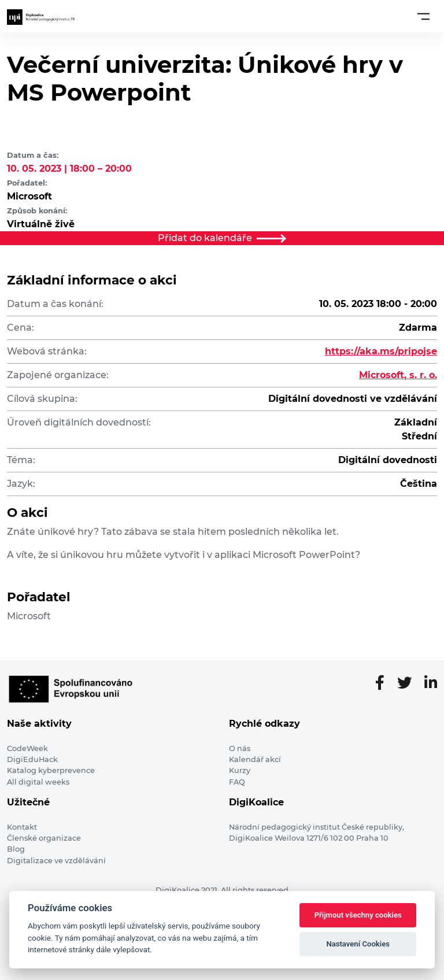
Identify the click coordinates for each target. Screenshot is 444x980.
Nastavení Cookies (358, 944)
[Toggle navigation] (423, 16)
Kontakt (22, 827)
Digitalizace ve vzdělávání (56, 861)
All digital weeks (38, 782)
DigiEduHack (32, 759)
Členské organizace (44, 838)
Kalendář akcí (255, 759)
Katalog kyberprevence (51, 770)
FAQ (237, 782)
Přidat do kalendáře (222, 238)
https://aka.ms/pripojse (381, 351)
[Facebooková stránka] (384, 683)
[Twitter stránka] (409, 683)
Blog (16, 849)
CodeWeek (27, 748)
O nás (240, 748)
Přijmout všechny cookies (358, 915)
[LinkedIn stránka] (431, 683)
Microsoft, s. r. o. (398, 375)
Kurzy (240, 770)
